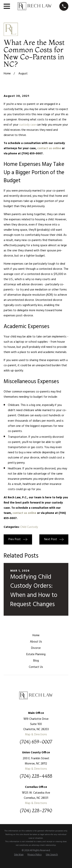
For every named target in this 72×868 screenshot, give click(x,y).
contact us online (49, 148)
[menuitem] (19, 855)
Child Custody (29, 527)
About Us (36, 642)
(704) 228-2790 (36, 811)
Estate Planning (36, 654)
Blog (36, 661)
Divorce (36, 648)
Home (36, 635)
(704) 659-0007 (36, 742)
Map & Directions (36, 735)
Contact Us (36, 667)
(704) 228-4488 (36, 776)
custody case (28, 125)
